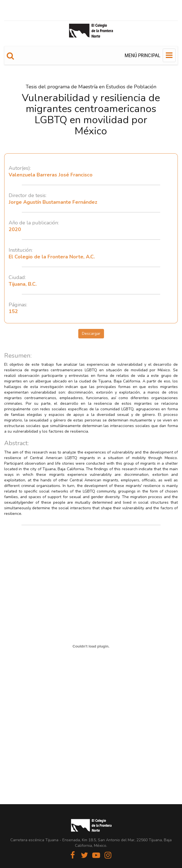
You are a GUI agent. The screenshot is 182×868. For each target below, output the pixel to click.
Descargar (91, 334)
